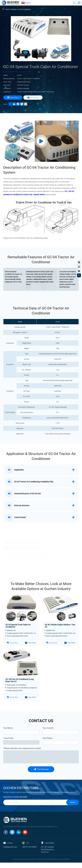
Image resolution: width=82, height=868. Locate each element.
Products (14, 9)
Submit (73, 808)
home (7, 9)
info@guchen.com (10, 852)
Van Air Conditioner (24, 9)
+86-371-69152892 (29, 852)
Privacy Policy (65, 864)
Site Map (57, 864)
